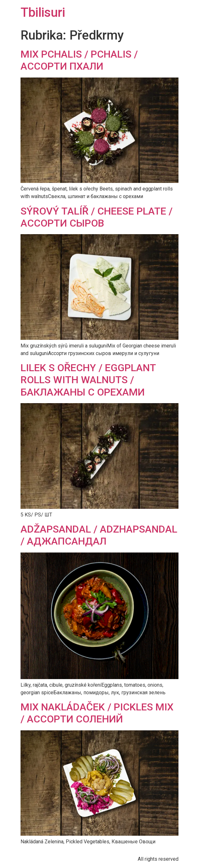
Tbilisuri (43, 12)
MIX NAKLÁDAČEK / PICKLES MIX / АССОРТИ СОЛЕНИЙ (97, 713)
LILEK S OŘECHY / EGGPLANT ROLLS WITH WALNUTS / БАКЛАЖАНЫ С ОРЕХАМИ (88, 380)
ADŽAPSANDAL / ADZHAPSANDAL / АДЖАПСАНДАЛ (99, 535)
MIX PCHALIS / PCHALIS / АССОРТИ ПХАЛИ (79, 60)
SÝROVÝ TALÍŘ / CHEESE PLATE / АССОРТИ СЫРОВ (96, 217)
